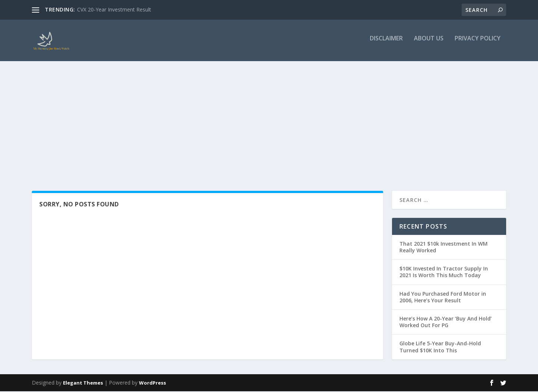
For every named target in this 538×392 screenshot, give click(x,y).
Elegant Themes (83, 383)
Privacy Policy (478, 43)
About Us (429, 43)
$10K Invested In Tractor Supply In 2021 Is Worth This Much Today (444, 273)
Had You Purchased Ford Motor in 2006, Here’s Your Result (443, 298)
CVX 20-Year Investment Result (114, 9)
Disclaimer (386, 43)
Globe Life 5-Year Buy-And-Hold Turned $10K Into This (440, 348)
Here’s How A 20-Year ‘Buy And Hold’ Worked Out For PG (446, 323)
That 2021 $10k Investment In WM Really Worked (444, 248)
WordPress (152, 383)
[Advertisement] (269, 121)
